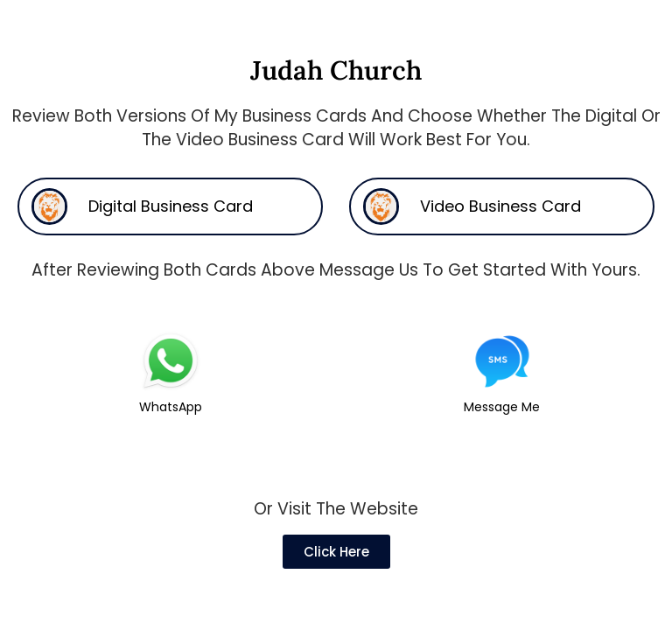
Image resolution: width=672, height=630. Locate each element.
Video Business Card (500, 206)
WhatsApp (171, 407)
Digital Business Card (171, 206)
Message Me (502, 407)
